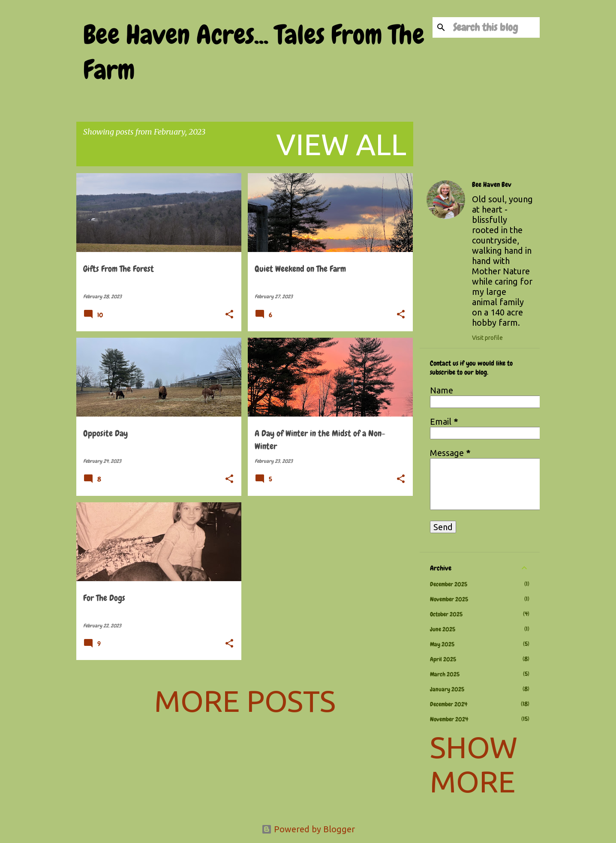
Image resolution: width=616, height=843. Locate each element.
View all (341, 144)
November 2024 (449, 719)
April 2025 (443, 659)
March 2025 (445, 674)
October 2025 (446, 614)
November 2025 (449, 599)
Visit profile (487, 338)
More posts (245, 701)
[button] (229, 315)
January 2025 (447, 689)
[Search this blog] (495, 27)
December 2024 (449, 704)
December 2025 (449, 584)
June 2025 (443, 629)
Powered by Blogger (308, 829)
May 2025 (442, 644)
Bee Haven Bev (492, 185)
